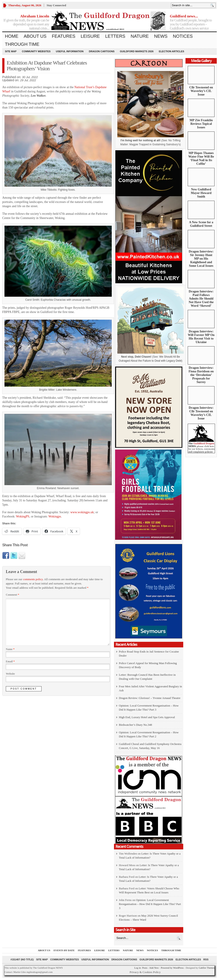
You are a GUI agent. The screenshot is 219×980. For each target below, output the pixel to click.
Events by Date (64, 950)
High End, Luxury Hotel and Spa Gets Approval (147, 717)
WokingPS (23, 516)
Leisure (90, 36)
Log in (138, 968)
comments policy (33, 579)
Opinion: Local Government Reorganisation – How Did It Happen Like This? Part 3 (150, 904)
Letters (115, 36)
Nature (140, 36)
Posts (145, 968)
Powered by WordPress (172, 968)
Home (12, 36)
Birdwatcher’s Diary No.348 (135, 725)
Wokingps (55, 516)
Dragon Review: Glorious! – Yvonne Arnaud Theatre (150, 698)
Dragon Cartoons (102, 51)
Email (10, 661)
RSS (206, 959)
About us (35, 36)
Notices (183, 36)
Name (10, 649)
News (161, 36)
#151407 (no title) (22, 959)
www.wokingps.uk (82, 512)
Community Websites (36, 51)
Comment (13, 595)
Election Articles (172, 51)
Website (10, 674)
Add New (154, 968)
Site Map (11, 51)
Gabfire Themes (207, 968)
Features (64, 36)
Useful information (70, 51)
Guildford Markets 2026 (137, 51)
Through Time (22, 44)
